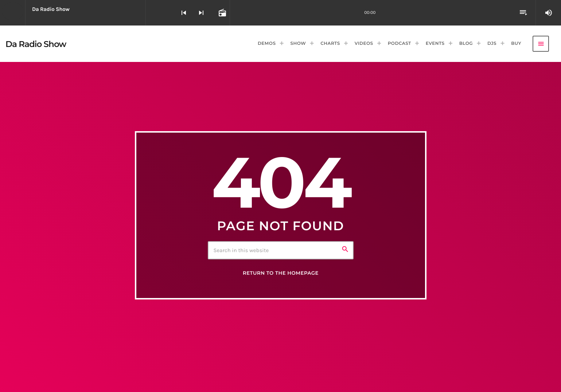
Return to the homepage (281, 273)
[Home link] (36, 44)
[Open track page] (222, 13)
